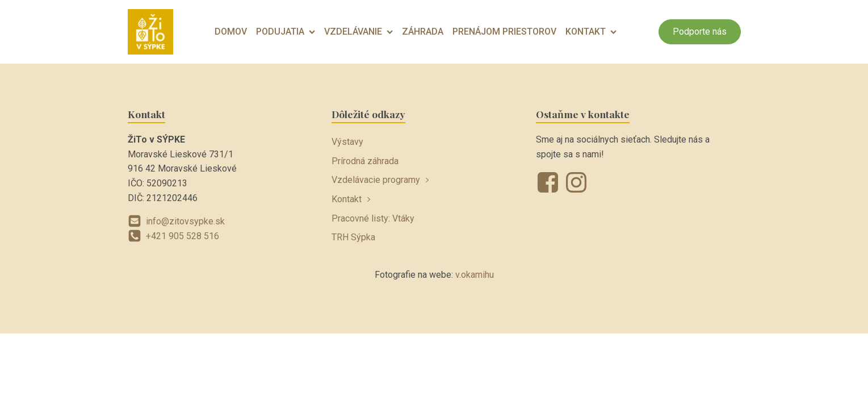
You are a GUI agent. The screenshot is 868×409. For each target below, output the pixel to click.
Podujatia (286, 32)
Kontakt (591, 32)
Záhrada (423, 32)
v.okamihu (475, 275)
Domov (231, 32)
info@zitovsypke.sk (185, 221)
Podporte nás (700, 32)
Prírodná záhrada (365, 161)
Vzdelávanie (358, 32)
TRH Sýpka (353, 237)
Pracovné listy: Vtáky (373, 218)
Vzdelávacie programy (376, 180)
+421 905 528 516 (183, 236)
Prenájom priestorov (504, 32)
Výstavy (347, 142)
